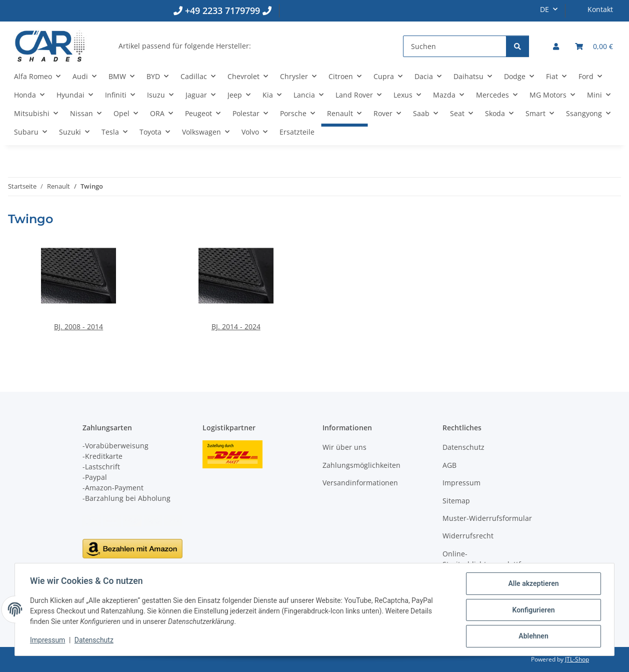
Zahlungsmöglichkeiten (361, 465)
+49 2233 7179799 (222, 11)
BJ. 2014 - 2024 (236, 326)
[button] (556, 46)
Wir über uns (344, 447)
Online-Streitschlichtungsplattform (488, 559)
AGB (449, 465)
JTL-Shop (577, 659)
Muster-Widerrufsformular (487, 518)
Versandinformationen (360, 483)
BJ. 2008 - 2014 (78, 326)
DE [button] (544, 9)
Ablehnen (532, 636)
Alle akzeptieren (532, 584)
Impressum (48, 641)
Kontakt (600, 9)
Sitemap (456, 501)
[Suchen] (455, 46)
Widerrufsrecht (468, 536)
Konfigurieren (532, 610)
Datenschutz (95, 641)
